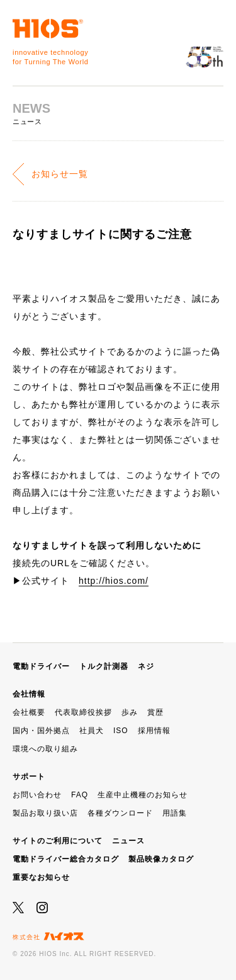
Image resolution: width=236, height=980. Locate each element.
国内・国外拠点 (41, 731)
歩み (130, 712)
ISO (121, 731)
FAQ (80, 795)
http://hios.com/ (114, 581)
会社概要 (29, 712)
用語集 (175, 813)
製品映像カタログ (161, 859)
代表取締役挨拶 (83, 712)
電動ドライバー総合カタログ (66, 859)
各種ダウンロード (120, 813)
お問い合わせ (37, 795)
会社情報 (29, 694)
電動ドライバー (41, 666)
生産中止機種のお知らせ (143, 795)
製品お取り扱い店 (45, 813)
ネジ (146, 666)
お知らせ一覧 (60, 174)
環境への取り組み (45, 749)
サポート (29, 777)
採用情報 (154, 731)
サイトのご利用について (58, 841)
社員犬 (92, 731)
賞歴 (155, 712)
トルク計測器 (104, 666)
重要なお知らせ (41, 877)
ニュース (128, 841)
